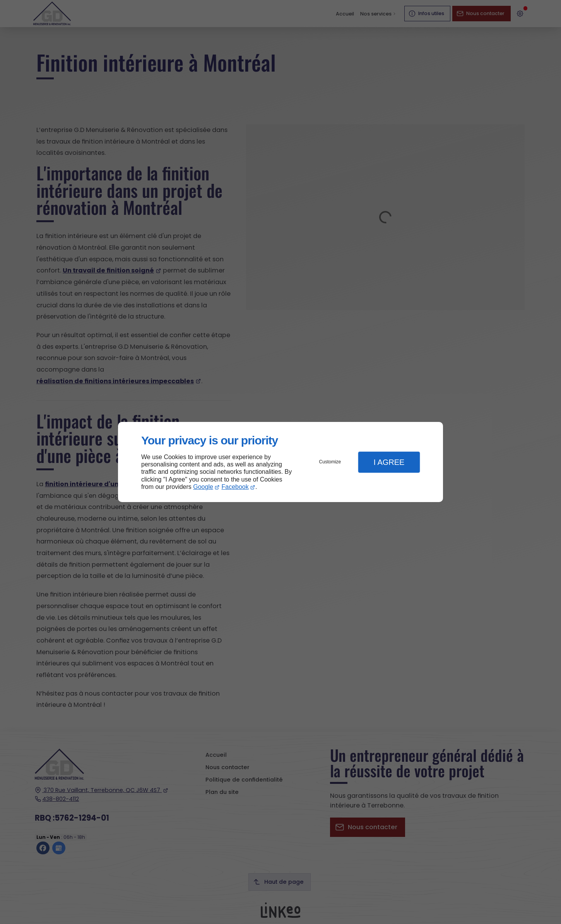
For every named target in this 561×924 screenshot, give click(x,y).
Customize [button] (330, 462)
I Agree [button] (389, 462)
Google (203, 487)
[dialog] (280, 462)
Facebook (235, 487)
